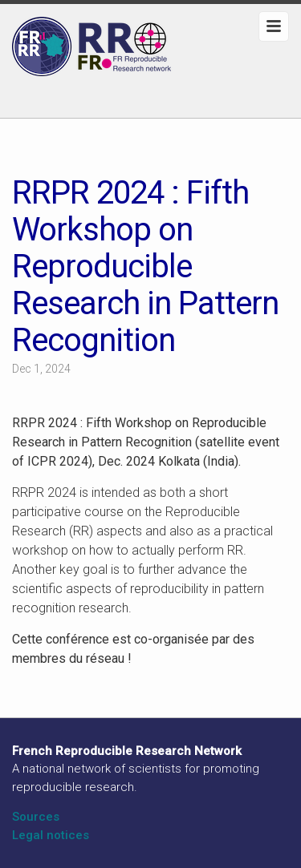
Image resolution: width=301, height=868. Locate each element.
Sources (36, 817)
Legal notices (51, 835)
